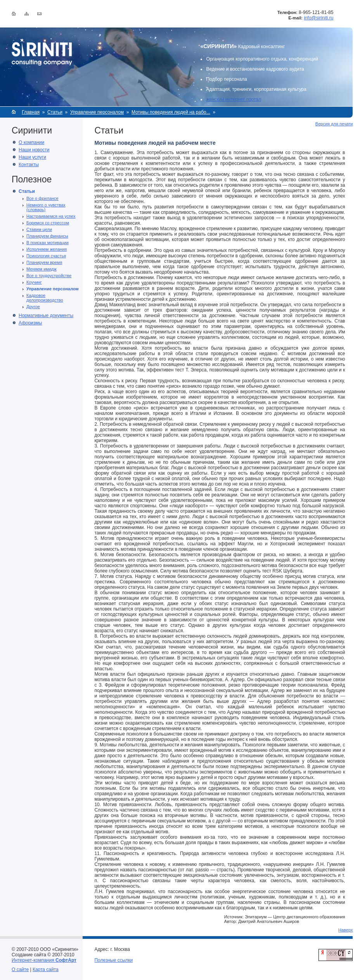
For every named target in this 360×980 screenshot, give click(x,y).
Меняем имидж (42, 269)
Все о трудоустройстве (49, 276)
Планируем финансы (47, 236)
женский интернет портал (234, 99)
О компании (31, 142)
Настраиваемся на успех (51, 216)
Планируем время (44, 262)
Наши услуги (32, 157)
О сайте (20, 970)
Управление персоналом (97, 112)
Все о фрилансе (42, 198)
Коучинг (34, 282)
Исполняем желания (47, 249)
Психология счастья (46, 256)
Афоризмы (30, 323)
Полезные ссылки (113, 960)
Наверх (345, 930)
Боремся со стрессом (48, 223)
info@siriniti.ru (318, 18)
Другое (33, 307)
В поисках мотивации (48, 243)
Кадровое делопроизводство (45, 298)
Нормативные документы (46, 316)
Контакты (29, 165)
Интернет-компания (44, 960)
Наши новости (34, 150)
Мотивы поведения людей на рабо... (171, 112)
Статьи (55, 112)
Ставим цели (39, 229)
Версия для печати (334, 124)
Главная (31, 112)
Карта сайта (46, 970)
